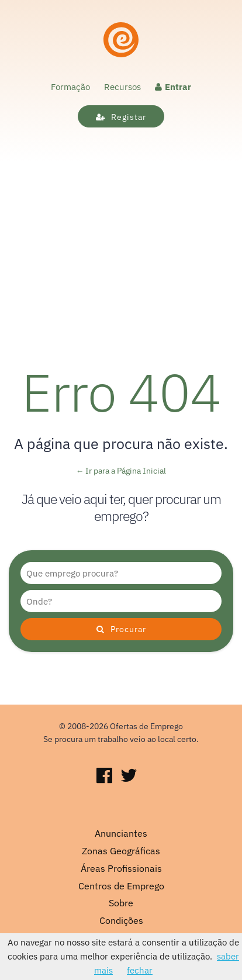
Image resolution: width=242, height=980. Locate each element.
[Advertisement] (121, 237)
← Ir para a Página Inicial (121, 471)
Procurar (121, 629)
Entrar (173, 87)
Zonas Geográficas (121, 851)
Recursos (122, 87)
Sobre (121, 903)
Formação (70, 87)
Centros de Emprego (121, 886)
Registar (121, 117)
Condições (121, 920)
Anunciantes (121, 833)
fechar (140, 970)
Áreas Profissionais (121, 868)
